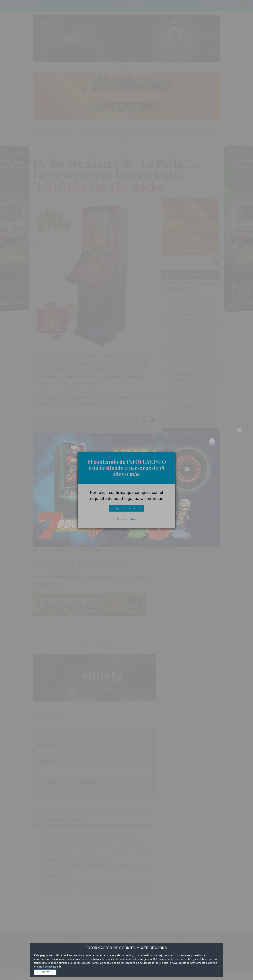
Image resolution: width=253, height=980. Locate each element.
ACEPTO (45, 972)
